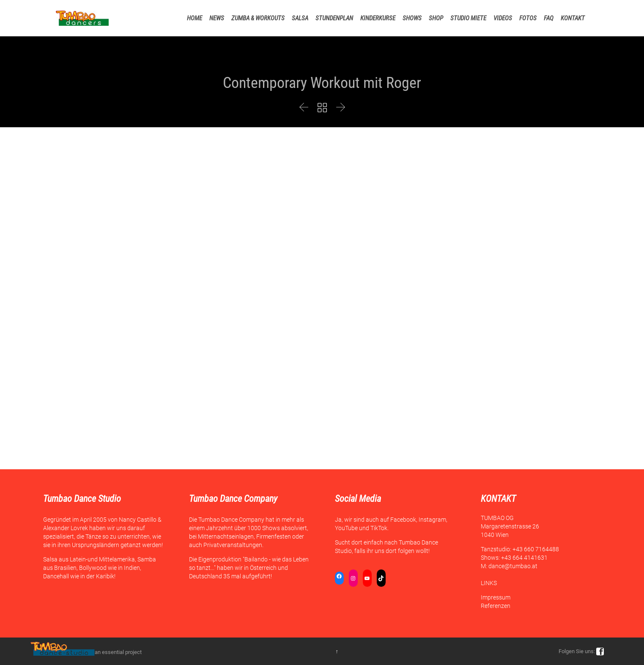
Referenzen (496, 606)
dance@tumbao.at (513, 566)
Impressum (496, 597)
